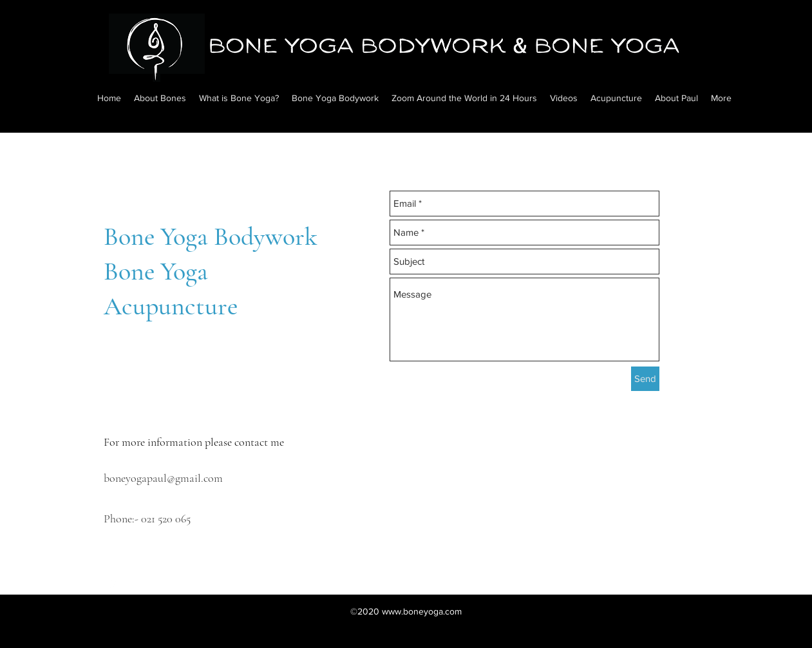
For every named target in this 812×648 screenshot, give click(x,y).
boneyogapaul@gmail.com (163, 478)
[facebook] (112, 586)
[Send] (645, 379)
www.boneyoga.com (422, 611)
